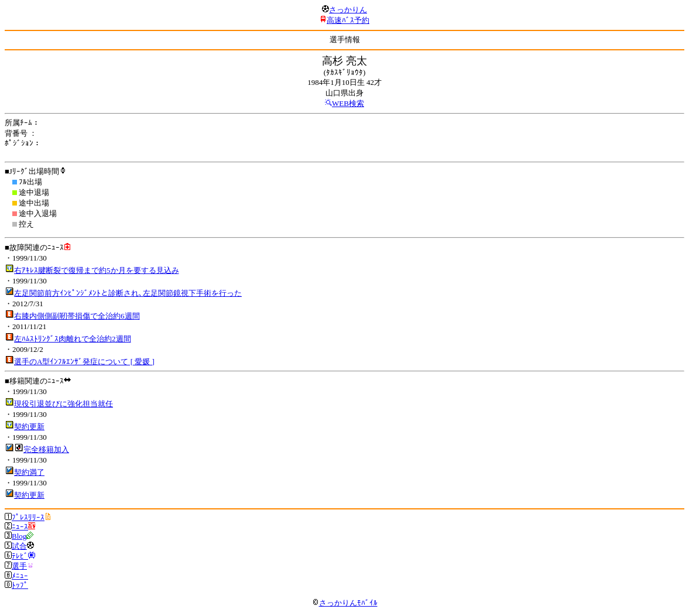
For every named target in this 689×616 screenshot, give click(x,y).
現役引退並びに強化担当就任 (64, 404)
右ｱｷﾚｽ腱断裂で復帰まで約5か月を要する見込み (97, 270)
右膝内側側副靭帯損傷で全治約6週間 (77, 316)
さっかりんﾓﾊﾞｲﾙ (345, 603)
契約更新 (29, 427)
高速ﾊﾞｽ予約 (348, 20)
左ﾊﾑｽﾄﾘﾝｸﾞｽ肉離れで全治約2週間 (73, 339)
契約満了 (29, 472)
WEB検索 (348, 103)
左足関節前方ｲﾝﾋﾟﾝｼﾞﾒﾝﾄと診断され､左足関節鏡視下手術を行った (128, 293)
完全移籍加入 (46, 449)
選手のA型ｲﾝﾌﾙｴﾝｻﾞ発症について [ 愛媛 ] (84, 362)
